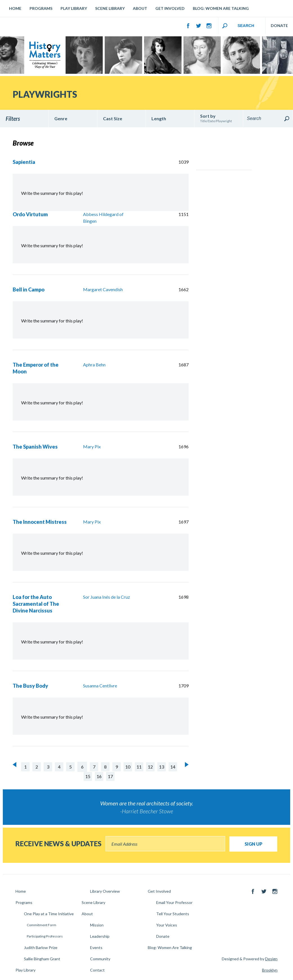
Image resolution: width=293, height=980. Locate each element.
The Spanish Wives (35, 447)
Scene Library (110, 8)
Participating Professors (45, 936)
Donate (163, 936)
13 (162, 767)
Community (100, 959)
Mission (97, 925)
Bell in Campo (29, 289)
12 (150, 767)
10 (128, 767)
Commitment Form (42, 925)
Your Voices (167, 925)
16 (99, 776)
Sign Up (253, 844)
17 (110, 776)
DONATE (279, 25)
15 (88, 776)
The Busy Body (30, 686)
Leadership (100, 936)
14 (173, 767)
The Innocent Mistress (40, 522)
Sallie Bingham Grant (42, 959)
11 (139, 767)
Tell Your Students (173, 914)
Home (15, 8)
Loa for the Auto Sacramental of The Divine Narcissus (36, 604)
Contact (97, 970)
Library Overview (105, 891)
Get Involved (170, 8)
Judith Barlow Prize (41, 947)
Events (96, 947)
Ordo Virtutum (30, 214)
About (140, 8)
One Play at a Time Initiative (49, 914)
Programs (41, 8)
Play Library (74, 8)
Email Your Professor (174, 902)
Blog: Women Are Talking (221, 8)
